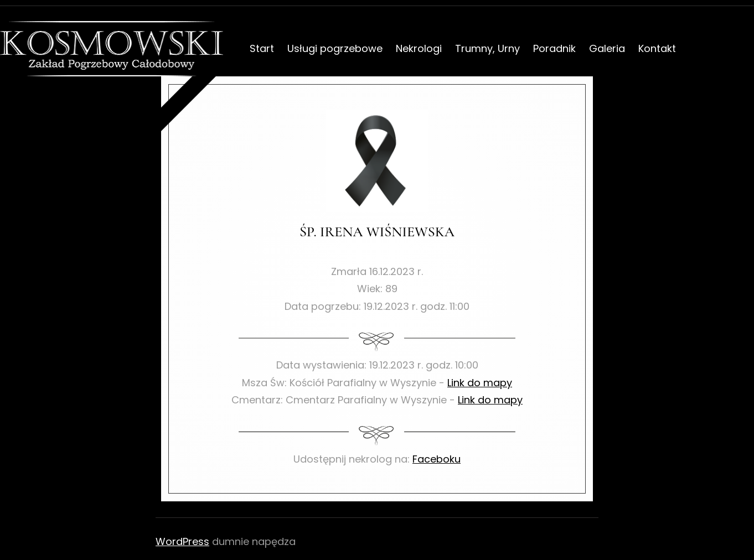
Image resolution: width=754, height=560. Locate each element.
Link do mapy (480, 383)
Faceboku (437, 459)
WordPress (182, 541)
